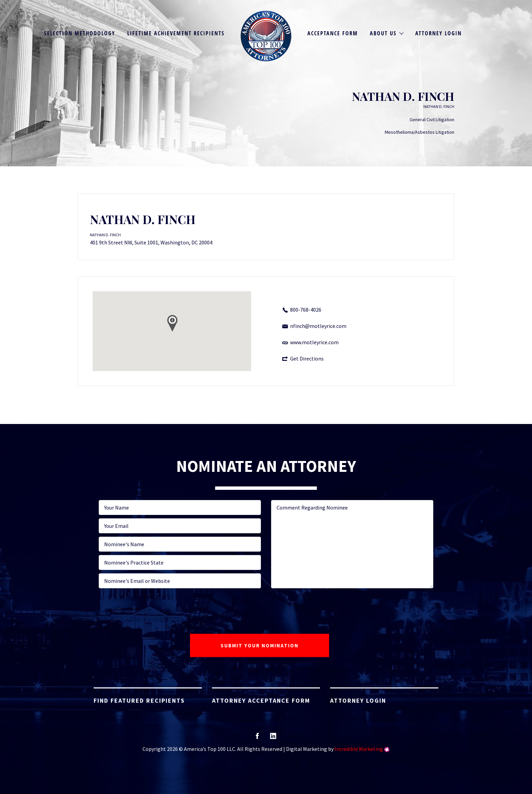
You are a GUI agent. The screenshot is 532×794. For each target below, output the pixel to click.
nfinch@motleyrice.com (318, 326)
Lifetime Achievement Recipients (176, 33)
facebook (257, 738)
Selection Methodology (80, 33)
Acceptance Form (333, 33)
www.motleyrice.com (314, 342)
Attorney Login (439, 33)
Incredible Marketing (359, 749)
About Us (383, 33)
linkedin (273, 738)
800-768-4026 (306, 310)
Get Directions (307, 358)
